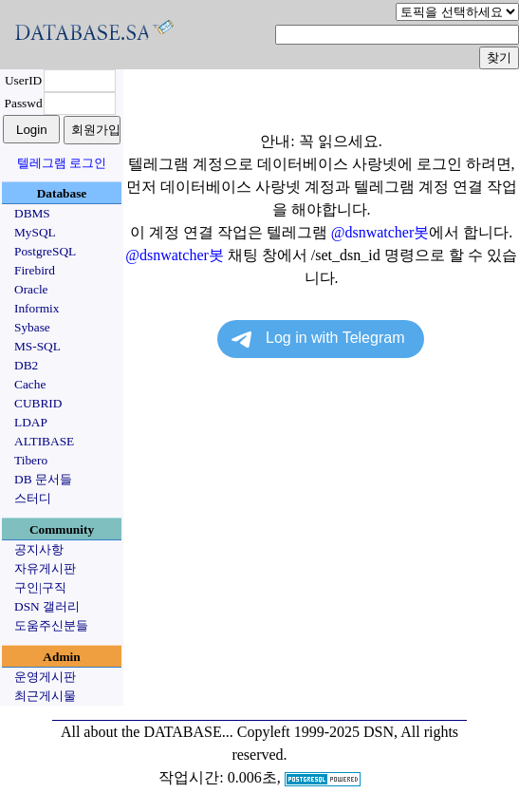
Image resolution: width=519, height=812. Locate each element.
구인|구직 (40, 587)
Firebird (35, 270)
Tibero (31, 460)
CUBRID (38, 403)
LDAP (31, 422)
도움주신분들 (51, 625)
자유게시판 (45, 568)
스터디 (33, 498)
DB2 (26, 365)
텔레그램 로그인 (62, 163)
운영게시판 (45, 677)
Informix (37, 308)
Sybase (32, 327)
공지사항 (39, 549)
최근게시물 (45, 696)
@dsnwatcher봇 (380, 232)
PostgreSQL (45, 251)
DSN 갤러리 (47, 606)
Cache (30, 384)
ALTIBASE (44, 441)
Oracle (31, 289)
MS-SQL (37, 346)
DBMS (32, 213)
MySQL (35, 232)
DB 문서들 (43, 479)
